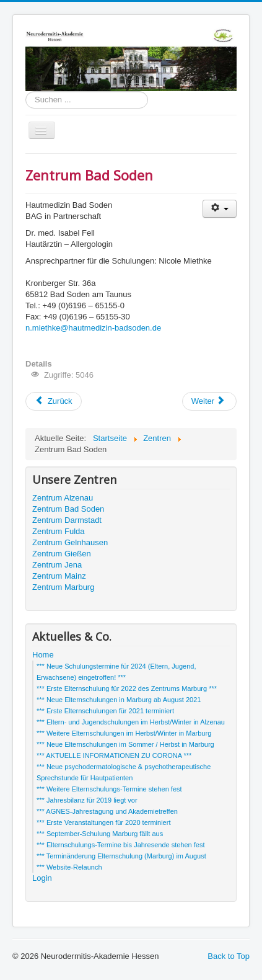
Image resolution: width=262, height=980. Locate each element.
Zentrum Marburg (63, 587)
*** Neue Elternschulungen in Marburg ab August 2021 (119, 700)
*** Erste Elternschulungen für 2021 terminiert (105, 711)
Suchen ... (26, 91)
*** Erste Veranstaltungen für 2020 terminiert (103, 822)
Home (43, 655)
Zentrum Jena (57, 565)
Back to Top (229, 956)
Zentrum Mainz (59, 576)
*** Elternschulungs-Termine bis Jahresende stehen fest (120, 845)
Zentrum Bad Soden (68, 509)
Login (42, 878)
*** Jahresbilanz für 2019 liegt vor (87, 800)
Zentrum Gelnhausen (70, 542)
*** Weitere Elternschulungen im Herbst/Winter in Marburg (124, 733)
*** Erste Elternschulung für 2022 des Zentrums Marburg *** (127, 688)
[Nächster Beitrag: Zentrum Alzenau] (209, 401)
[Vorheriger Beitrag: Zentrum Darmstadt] (54, 401)
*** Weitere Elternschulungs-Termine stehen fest (109, 789)
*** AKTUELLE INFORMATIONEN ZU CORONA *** (114, 755)
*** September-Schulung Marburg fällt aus (100, 834)
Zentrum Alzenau (63, 498)
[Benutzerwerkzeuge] (220, 209)
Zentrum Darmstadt (67, 520)
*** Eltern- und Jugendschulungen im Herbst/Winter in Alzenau (131, 722)
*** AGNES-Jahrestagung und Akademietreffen (107, 811)
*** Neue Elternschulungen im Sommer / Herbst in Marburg (125, 744)
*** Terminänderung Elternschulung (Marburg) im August (121, 856)
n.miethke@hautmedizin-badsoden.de (93, 328)
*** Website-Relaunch (69, 867)
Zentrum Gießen (62, 554)
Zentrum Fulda (59, 531)
